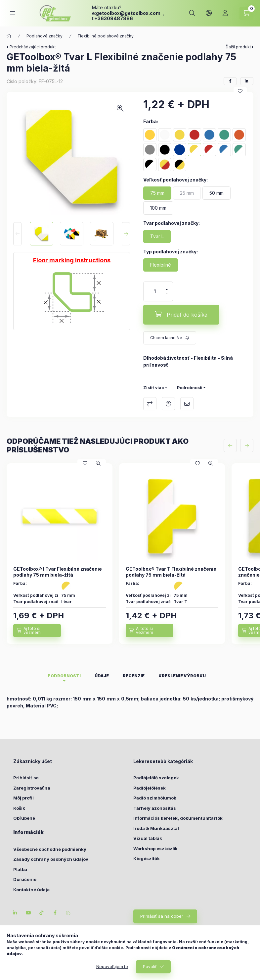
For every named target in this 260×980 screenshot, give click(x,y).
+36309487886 (114, 18)
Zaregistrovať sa (32, 788)
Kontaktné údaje (31, 890)
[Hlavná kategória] (9, 36)
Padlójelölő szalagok (156, 778)
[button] (72, 157)
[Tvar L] (157, 236)
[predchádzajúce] (230, 445)
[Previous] (17, 234)
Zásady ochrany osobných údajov (51, 859)
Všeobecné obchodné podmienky (50, 849)
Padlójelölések (150, 788)
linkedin (15, 913)
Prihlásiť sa (26, 778)
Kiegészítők (147, 858)
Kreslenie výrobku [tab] (182, 676)
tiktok (42, 913)
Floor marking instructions (72, 260)
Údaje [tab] (102, 676)
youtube (28, 913)
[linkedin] (247, 81)
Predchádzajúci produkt (33, 47)
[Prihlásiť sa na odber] (170, 338)
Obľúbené (24, 818)
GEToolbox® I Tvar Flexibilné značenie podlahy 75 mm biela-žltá (58, 572)
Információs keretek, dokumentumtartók (178, 818)
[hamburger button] (13, 13)
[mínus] (167, 293)
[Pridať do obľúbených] (240, 91)
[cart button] (246, 13)
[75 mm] (157, 193)
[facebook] (230, 81)
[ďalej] (247, 445)
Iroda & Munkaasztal (156, 828)
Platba (20, 869)
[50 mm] (217, 193)
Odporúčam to (187, 404)
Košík (19, 808)
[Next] (126, 234)
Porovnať (150, 404)
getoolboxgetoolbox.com (129, 13)
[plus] (167, 289)
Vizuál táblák (148, 838)
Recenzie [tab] (134, 676)
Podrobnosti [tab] (64, 676)
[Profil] (225, 13)
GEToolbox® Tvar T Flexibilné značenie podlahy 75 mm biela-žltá (171, 572)
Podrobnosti (190, 388)
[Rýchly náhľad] (98, 463)
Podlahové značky (44, 36)
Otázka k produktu (168, 404)
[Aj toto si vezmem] (37, 631)
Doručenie (25, 879)
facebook (55, 913)
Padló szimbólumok (155, 798)
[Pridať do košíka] (181, 315)
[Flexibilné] (161, 265)
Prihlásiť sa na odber (162, 916)
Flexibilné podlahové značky (106, 36)
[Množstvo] (155, 291)
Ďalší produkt (238, 47)
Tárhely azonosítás (155, 808)
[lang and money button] (209, 13)
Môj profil (23, 798)
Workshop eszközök (155, 849)
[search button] (192, 13)
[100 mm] (158, 208)
